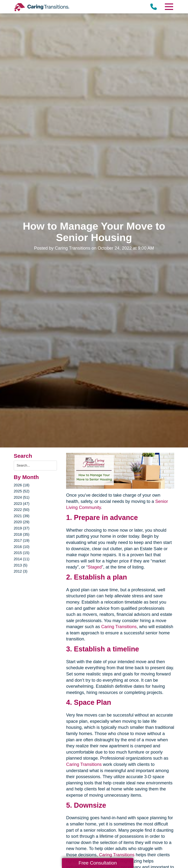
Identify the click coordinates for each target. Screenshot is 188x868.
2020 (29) (22, 522)
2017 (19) (22, 540)
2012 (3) (21, 571)
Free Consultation (98, 863)
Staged (95, 567)
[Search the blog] (35, 466)
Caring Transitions (119, 627)
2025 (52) (22, 491)
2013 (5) (21, 565)
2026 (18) (22, 485)
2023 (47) (22, 504)
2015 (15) (22, 553)
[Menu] (169, 7)
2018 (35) (22, 534)
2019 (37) (22, 528)
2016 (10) (22, 547)
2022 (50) (22, 510)
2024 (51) (22, 497)
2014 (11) (22, 559)
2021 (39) (22, 516)
